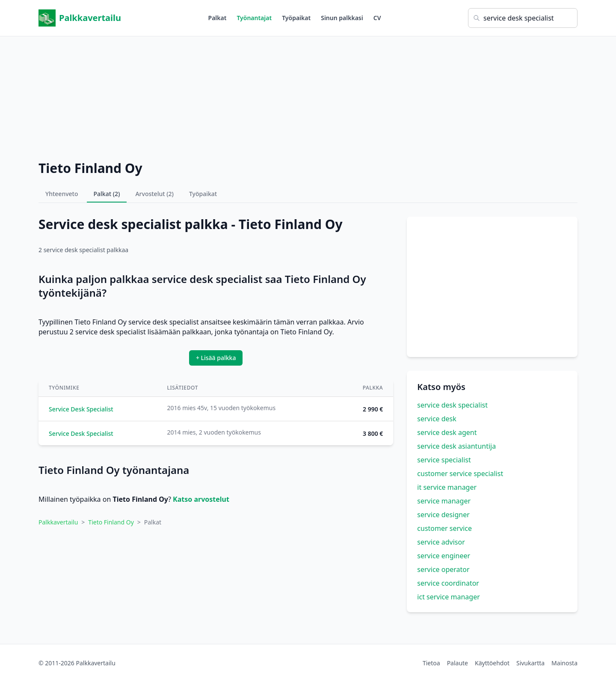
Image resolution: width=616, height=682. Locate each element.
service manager (444, 501)
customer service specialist (460, 474)
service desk (437, 419)
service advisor (441, 542)
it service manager (447, 487)
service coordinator (448, 583)
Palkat (218, 18)
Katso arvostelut (201, 499)
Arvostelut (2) (154, 194)
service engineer (444, 556)
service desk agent (447, 432)
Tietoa (431, 663)
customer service (444, 528)
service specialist (444, 460)
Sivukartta (530, 663)
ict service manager (448, 597)
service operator (443, 569)
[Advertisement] (308, 96)
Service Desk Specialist (81, 409)
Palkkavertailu (80, 18)
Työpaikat (296, 18)
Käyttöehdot (492, 663)
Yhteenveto (62, 194)
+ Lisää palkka (216, 358)
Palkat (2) (107, 194)
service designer (443, 515)
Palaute (458, 663)
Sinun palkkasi (342, 18)
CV (377, 18)
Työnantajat (254, 18)
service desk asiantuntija (456, 446)
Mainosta (564, 663)
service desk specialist (452, 405)
